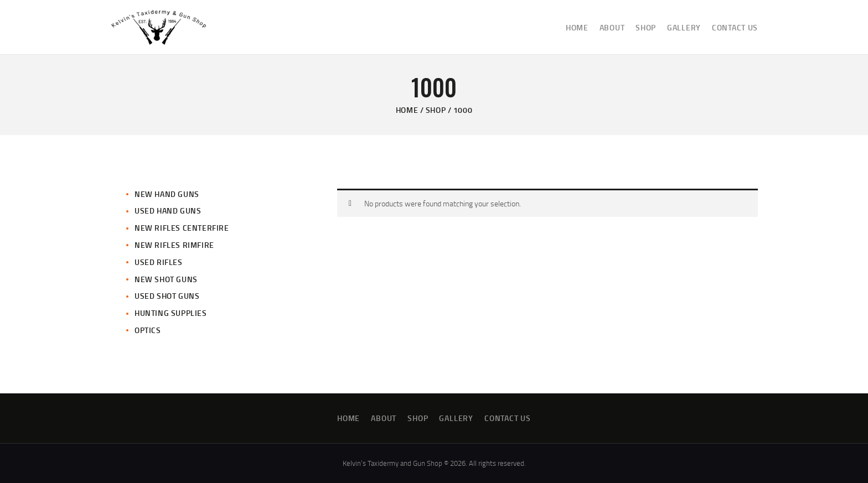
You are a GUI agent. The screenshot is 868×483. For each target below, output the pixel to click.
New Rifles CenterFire (182, 228)
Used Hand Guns (168, 211)
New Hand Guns (167, 194)
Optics (148, 330)
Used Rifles (159, 262)
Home (407, 110)
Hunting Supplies (171, 313)
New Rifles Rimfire (174, 245)
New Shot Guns (166, 279)
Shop (436, 110)
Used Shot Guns (167, 296)
